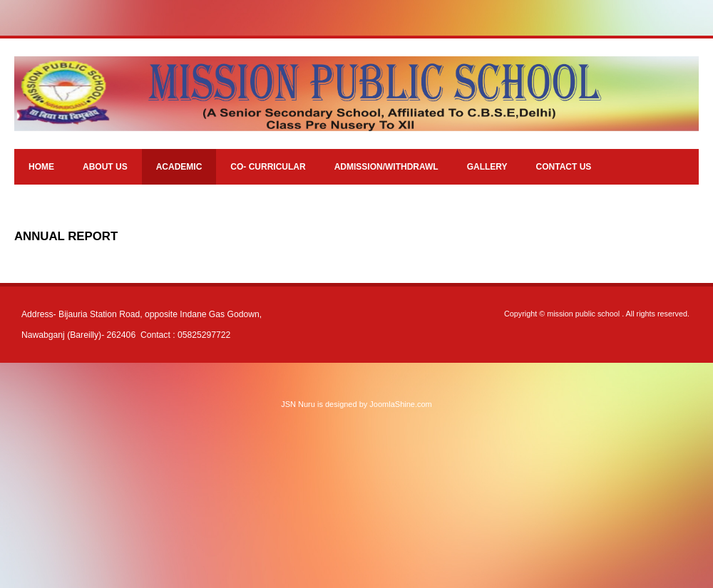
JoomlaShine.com (400, 404)
